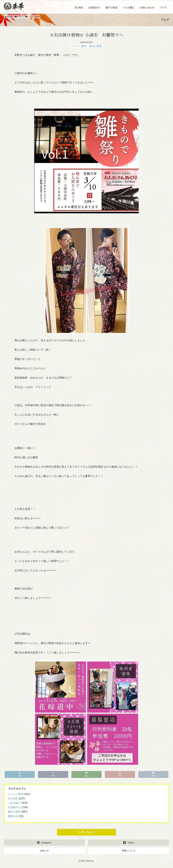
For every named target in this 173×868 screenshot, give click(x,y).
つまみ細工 (129, 8)
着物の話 (13, 816)
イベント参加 (79, 46)
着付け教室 (111, 8)
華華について (129, 851)
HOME (79, 8)
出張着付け (94, 8)
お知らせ (44, 851)
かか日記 (13, 798)
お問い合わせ (147, 8)
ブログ (163, 8)
